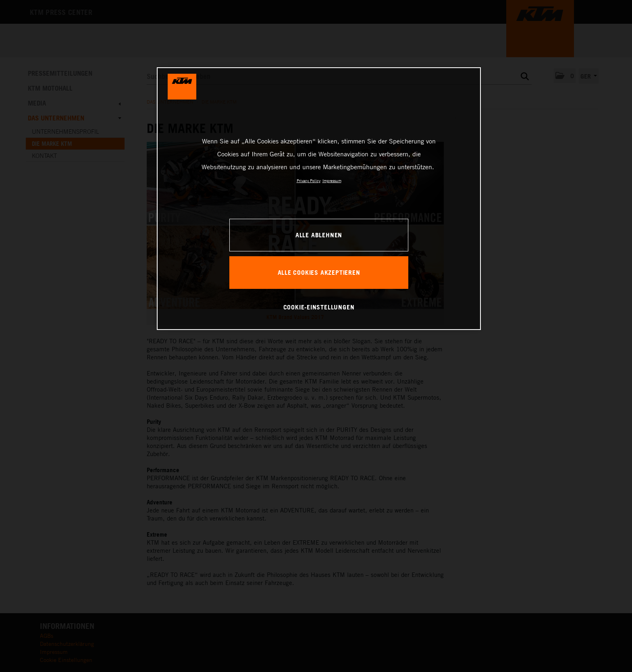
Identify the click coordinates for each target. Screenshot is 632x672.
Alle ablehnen (319, 235)
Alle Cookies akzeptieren (319, 272)
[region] (319, 199)
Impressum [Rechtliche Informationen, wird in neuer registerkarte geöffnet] (332, 180)
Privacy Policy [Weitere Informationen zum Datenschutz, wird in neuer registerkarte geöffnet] (309, 180)
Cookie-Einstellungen (319, 307)
